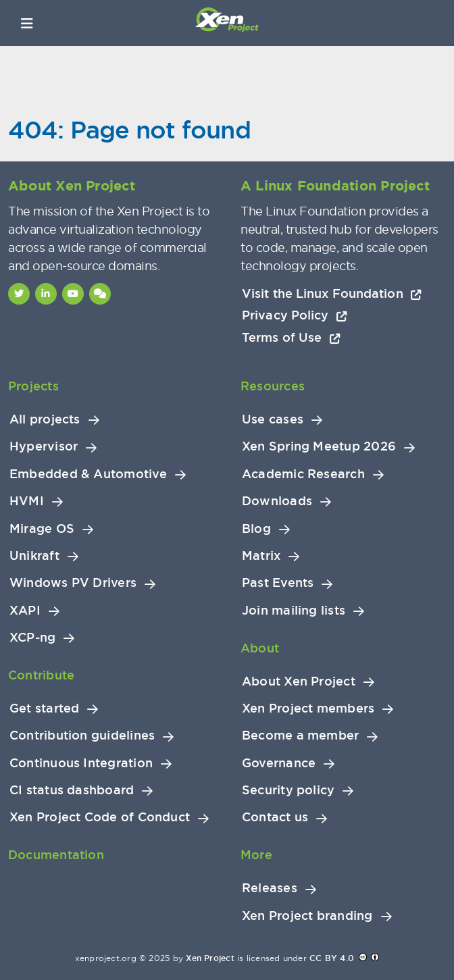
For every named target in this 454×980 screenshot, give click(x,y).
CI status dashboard (72, 790)
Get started (44, 708)
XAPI (25, 611)
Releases (270, 888)
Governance (279, 763)
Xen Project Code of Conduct (100, 817)
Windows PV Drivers (73, 583)
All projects (45, 419)
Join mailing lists (294, 611)
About (260, 648)
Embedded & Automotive (88, 474)
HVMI (27, 501)
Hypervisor (44, 446)
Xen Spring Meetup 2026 (319, 446)
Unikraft (34, 556)
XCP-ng (32, 638)
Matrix (261, 556)
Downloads (277, 501)
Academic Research (303, 474)
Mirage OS (42, 529)
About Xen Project (299, 681)
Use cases (273, 419)
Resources (273, 386)
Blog (256, 529)
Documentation (56, 855)
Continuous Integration (81, 763)
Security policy (288, 790)
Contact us (275, 817)
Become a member (300, 736)
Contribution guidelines (82, 736)
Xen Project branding (307, 916)
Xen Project (210, 958)
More (256, 855)
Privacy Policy (295, 315)
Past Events (278, 583)
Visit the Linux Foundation (332, 293)
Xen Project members (308, 708)
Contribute (41, 675)
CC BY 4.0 (332, 958)
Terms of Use (291, 337)
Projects (33, 386)
